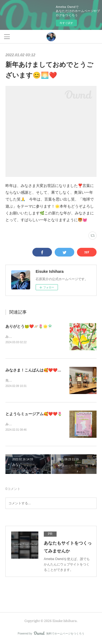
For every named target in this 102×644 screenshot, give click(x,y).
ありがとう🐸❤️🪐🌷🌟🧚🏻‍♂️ (29, 326)
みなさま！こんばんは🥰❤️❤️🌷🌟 (36, 370)
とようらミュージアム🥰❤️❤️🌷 (34, 415)
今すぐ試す (66, 23)
